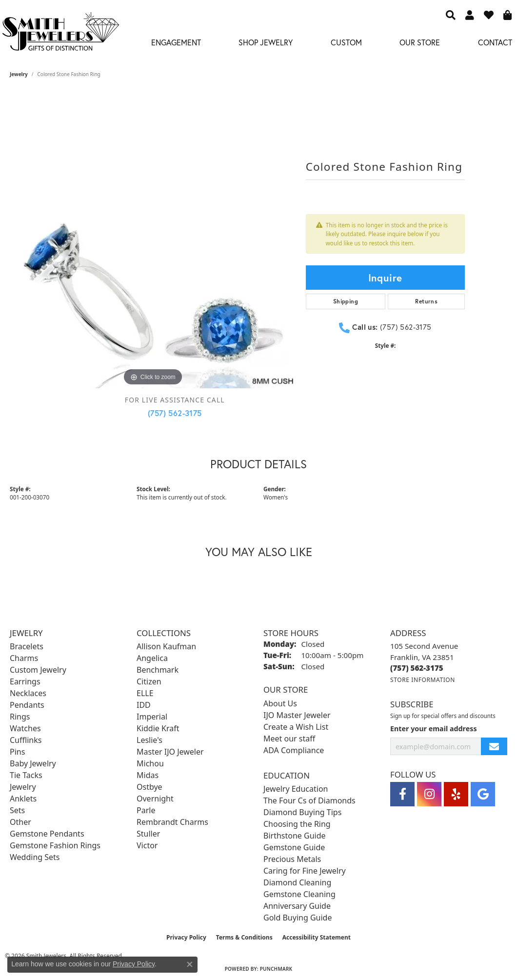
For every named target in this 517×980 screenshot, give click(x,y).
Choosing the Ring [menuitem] (297, 824)
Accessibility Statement (317, 937)
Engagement (176, 42)
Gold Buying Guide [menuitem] (298, 918)
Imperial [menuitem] (152, 717)
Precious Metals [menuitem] (292, 859)
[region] (153, 246)
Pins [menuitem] (17, 752)
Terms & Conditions (244, 937)
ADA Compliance (294, 750)
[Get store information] (423, 680)
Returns (426, 301)
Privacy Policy (186, 937)
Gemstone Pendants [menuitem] (47, 834)
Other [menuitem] (20, 822)
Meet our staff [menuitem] (289, 739)
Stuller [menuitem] (148, 834)
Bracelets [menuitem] (27, 646)
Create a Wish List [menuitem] (296, 727)
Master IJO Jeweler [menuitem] (170, 752)
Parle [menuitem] (146, 810)
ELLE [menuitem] (145, 693)
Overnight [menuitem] (155, 799)
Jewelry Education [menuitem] (296, 789)
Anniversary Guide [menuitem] (297, 906)
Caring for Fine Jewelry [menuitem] (305, 871)
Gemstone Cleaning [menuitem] (299, 894)
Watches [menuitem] (25, 728)
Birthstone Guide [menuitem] (295, 836)
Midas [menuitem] (148, 775)
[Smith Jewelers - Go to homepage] (60, 34)
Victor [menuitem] (147, 845)
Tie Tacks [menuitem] (26, 775)
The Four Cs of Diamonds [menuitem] (309, 800)
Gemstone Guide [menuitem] (294, 847)
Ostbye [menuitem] (149, 787)
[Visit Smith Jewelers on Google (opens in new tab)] (483, 794)
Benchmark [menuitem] (158, 670)
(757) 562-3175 (175, 413)
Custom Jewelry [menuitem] (38, 670)
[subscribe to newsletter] (494, 747)
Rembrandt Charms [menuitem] (172, 822)
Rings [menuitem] (20, 717)
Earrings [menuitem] (25, 681)
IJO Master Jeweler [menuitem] (297, 715)
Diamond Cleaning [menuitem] (297, 882)
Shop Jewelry (266, 42)
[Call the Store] (417, 668)
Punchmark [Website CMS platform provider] (276, 969)
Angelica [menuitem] (152, 658)
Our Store (420, 42)
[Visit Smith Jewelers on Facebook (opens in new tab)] (402, 794)
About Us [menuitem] (280, 703)
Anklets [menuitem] (23, 799)
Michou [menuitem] (150, 763)
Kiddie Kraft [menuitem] (158, 728)
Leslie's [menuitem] (149, 740)
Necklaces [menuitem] (28, 693)
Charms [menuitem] (24, 658)
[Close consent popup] (190, 964)
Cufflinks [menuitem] (26, 740)
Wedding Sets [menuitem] (35, 857)
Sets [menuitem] (17, 810)
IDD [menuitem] (144, 705)
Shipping (346, 301)
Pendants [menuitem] (27, 705)
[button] (451, 15)
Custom (346, 42)
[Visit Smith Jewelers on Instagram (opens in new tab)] (429, 794)
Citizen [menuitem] (149, 681)
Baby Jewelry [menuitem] (33, 763)
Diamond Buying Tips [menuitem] (302, 812)
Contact (495, 42)
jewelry (19, 74)
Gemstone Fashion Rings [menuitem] (55, 845)
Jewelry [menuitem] (23, 787)
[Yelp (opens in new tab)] (456, 794)
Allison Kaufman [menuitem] (166, 646)
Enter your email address (434, 729)
